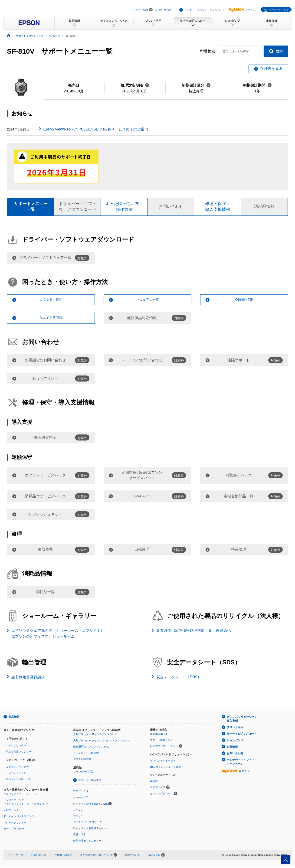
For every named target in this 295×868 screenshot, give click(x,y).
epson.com (154, 855)
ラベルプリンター (14, 829)
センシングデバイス (162, 794)
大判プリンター (12, 811)
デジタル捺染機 (82, 760)
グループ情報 (141, 10)
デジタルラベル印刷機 (86, 754)
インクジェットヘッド (163, 761)
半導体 (154, 782)
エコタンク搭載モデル (19, 780)
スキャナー (80, 816)
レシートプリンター (15, 823)
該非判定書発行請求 (28, 678)
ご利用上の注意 (63, 855)
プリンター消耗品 (83, 772)
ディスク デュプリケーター (89, 823)
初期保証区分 (196, 85)
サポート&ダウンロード (242, 734)
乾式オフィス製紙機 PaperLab (91, 829)
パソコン (78, 810)
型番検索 (208, 51)
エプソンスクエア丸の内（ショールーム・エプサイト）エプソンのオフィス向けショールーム (58, 634)
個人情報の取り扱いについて (98, 855)
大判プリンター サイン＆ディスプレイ (95, 735)
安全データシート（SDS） (179, 678)
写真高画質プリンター (19, 752)
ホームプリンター (16, 746)
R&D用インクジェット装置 (166, 767)
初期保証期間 (257, 85)
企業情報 (232, 747)
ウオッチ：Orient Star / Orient (90, 804)
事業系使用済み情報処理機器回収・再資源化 (193, 631)
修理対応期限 (135, 85)
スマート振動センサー (163, 741)
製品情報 (14, 717)
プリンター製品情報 (90, 781)
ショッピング (235, 741)
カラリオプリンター (17, 767)
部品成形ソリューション (164, 747)
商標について (132, 855)
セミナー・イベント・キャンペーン (205, 10)
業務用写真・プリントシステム (91, 747)
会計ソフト (80, 835)
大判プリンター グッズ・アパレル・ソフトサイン (102, 741)
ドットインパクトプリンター (20, 817)
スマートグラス (82, 798)
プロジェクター (82, 792)
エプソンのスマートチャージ (20, 794)
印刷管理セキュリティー (87, 841)
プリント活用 (235, 728)
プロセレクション (16, 773)
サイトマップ (16, 855)
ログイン (242, 10)
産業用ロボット (159, 734)
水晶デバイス (158, 788)
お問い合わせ (164, 10)
